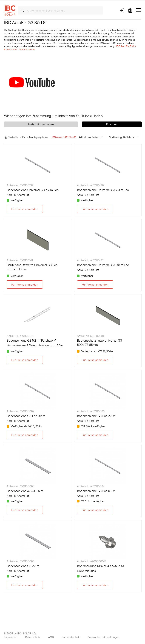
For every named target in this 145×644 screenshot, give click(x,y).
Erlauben (112, 124)
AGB (51, 637)
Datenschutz (33, 637)
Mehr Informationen (41, 124)
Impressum (11, 637)
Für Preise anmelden (25, 209)
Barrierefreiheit (71, 637)
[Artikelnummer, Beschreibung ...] (60, 10)
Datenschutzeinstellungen (103, 637)
